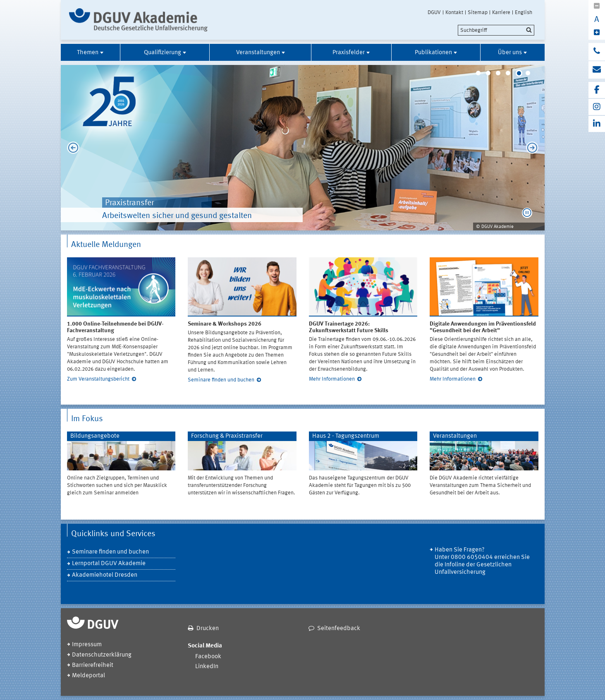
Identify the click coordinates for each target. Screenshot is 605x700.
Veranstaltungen (258, 53)
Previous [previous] (71, 148)
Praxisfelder (349, 53)
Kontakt (454, 12)
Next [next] (534, 148)
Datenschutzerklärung (102, 655)
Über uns (510, 53)
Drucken (208, 629)
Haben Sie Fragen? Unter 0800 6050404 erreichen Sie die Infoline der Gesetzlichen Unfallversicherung (482, 561)
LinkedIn (207, 667)
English (524, 12)
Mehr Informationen (332, 379)
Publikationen (433, 53)
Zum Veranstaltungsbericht (98, 379)
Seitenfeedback (339, 629)
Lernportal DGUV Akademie (109, 564)
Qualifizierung (163, 53)
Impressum (87, 645)
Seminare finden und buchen (221, 380)
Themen (88, 53)
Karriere (501, 12)
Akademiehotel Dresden (105, 575)
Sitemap (478, 12)
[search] (496, 30)
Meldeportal (88, 676)
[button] (527, 213)
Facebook (208, 657)
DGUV (434, 12)
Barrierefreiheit (93, 665)
